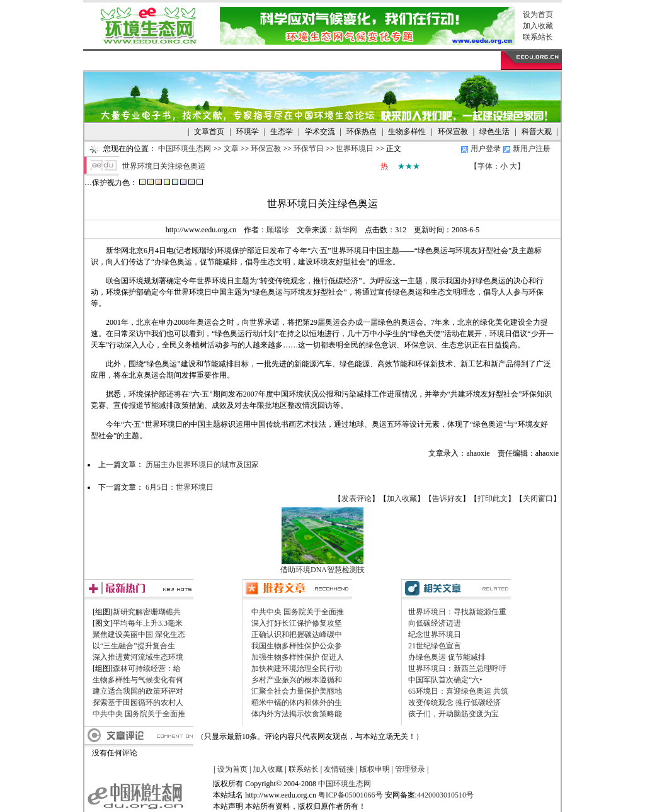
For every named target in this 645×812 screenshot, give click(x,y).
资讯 (135, 60)
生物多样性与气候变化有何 (138, 680)
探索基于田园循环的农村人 (138, 702)
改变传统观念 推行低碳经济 (454, 702)
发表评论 (357, 499)
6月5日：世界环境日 (180, 487)
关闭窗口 (538, 499)
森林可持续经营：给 (147, 668)
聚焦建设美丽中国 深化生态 (139, 634)
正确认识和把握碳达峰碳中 (297, 634)
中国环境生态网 (185, 149)
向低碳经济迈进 (435, 623)
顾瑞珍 (278, 230)
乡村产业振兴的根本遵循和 (297, 680)
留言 (361, 60)
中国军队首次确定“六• (445, 680)
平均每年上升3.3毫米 (148, 623)
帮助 (382, 60)
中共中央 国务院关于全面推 (139, 714)
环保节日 (309, 149)
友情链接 (339, 769)
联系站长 (538, 37)
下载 (280, 60)
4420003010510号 (445, 795)
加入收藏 (538, 26)
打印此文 (493, 499)
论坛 (320, 60)
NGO (217, 60)
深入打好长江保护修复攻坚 (297, 623)
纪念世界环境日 (435, 634)
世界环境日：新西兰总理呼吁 (457, 668)
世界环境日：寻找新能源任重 (457, 612)
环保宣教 (266, 149)
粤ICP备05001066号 (351, 795)
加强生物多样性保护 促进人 (298, 657)
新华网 (346, 230)
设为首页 (538, 14)
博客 (341, 60)
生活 (197, 60)
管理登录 (410, 769)
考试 (239, 60)
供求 (176, 60)
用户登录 (486, 149)
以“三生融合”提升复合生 (134, 646)
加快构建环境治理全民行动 (297, 668)
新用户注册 (532, 149)
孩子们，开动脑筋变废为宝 (454, 714)
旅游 (259, 60)
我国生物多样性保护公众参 (297, 646)
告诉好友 (447, 499)
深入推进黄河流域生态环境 (138, 657)
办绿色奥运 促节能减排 (447, 657)
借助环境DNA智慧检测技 (322, 570)
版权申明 (375, 769)
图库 (300, 60)
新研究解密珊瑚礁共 (147, 612)
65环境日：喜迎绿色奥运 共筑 (458, 691)
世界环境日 (355, 149)
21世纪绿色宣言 (435, 646)
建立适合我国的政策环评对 (138, 691)
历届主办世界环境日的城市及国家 (202, 465)
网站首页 (107, 60)
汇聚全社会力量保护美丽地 (297, 691)
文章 (156, 60)
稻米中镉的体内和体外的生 (297, 702)
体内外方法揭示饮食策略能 (297, 714)
